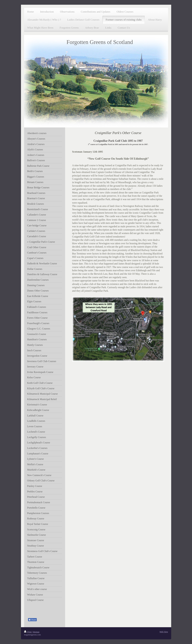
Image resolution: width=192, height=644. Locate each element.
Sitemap (36, 632)
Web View (164, 632)
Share (32, 620)
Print (28, 632)
